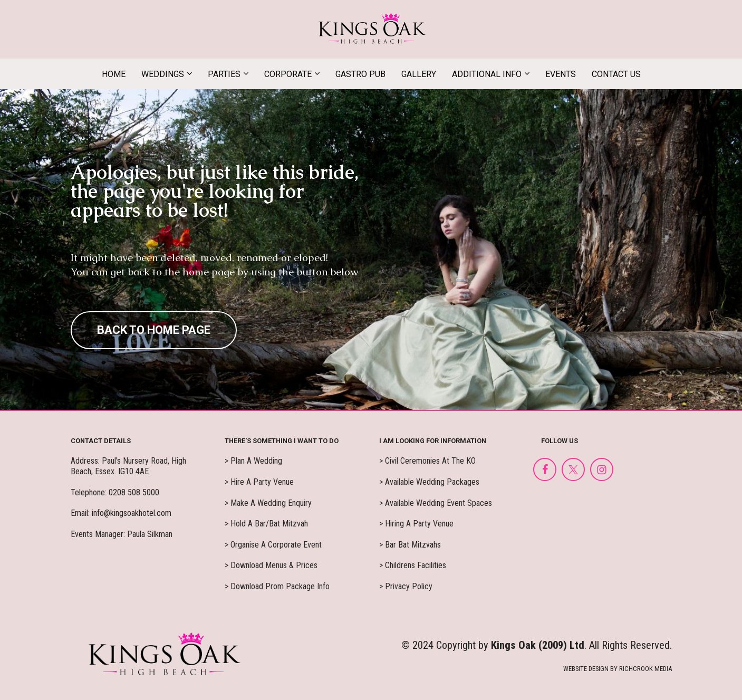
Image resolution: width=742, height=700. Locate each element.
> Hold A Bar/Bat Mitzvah (266, 524)
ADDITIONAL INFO (487, 74)
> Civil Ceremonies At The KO (427, 461)
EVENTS (561, 74)
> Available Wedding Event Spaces (436, 503)
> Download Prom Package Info (277, 586)
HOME (114, 74)
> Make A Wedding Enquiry (268, 503)
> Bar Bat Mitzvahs (410, 545)
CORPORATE (288, 74)
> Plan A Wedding (253, 461)
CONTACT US (616, 74)
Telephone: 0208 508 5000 (115, 492)
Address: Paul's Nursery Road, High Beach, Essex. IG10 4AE (128, 466)
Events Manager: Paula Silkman (122, 534)
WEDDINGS (163, 74)
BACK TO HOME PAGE (154, 330)
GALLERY (419, 74)
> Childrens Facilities (413, 565)
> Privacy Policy (406, 586)
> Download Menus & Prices (271, 565)
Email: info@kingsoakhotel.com (121, 513)
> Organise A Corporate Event (273, 545)
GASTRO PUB (360, 74)
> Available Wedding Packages (429, 482)
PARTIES (224, 74)
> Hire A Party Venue (259, 482)
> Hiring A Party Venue (416, 524)
